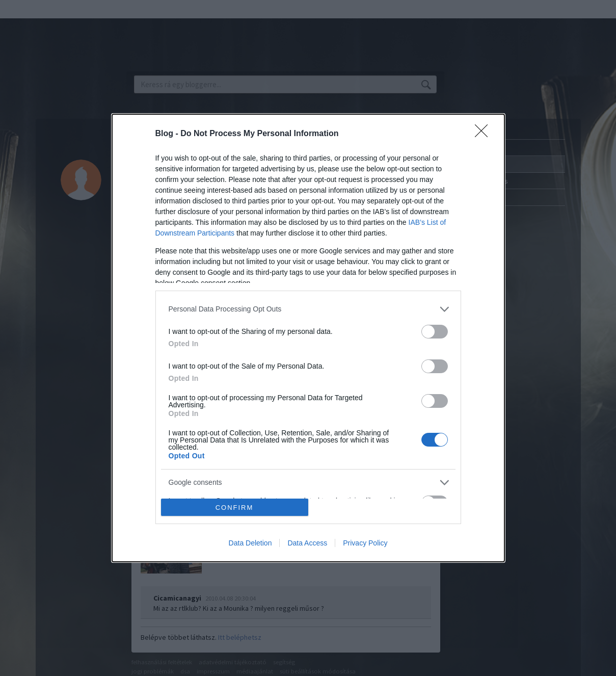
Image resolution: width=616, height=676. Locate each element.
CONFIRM (235, 508)
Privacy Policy (365, 543)
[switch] (435, 332)
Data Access (307, 543)
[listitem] (308, 309)
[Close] (485, 134)
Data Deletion (250, 543)
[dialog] (308, 338)
